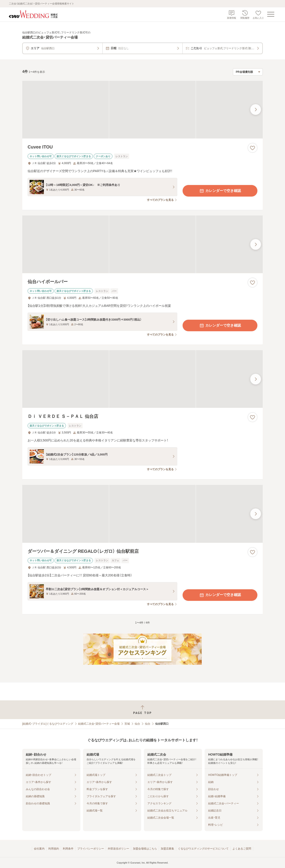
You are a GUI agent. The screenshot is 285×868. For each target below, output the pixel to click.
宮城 (127, 724)
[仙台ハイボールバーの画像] (142, 244)
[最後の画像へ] (256, 110)
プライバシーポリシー (91, 849)
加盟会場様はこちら (145, 849)
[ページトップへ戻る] (142, 710)
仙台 (137, 724)
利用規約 (54, 849)
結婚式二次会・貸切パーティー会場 (99, 724)
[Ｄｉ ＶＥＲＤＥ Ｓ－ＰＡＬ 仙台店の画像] (142, 379)
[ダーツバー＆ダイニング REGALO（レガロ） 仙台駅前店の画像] (142, 514)
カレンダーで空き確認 (220, 191)
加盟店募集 (167, 849)
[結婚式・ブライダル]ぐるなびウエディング (48, 724)
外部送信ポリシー (118, 849)
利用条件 (68, 849)
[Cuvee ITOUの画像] (142, 110)
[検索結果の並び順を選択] (248, 72)
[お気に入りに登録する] (252, 148)
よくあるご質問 (242, 849)
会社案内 (39, 849)
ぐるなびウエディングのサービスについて (203, 849)
